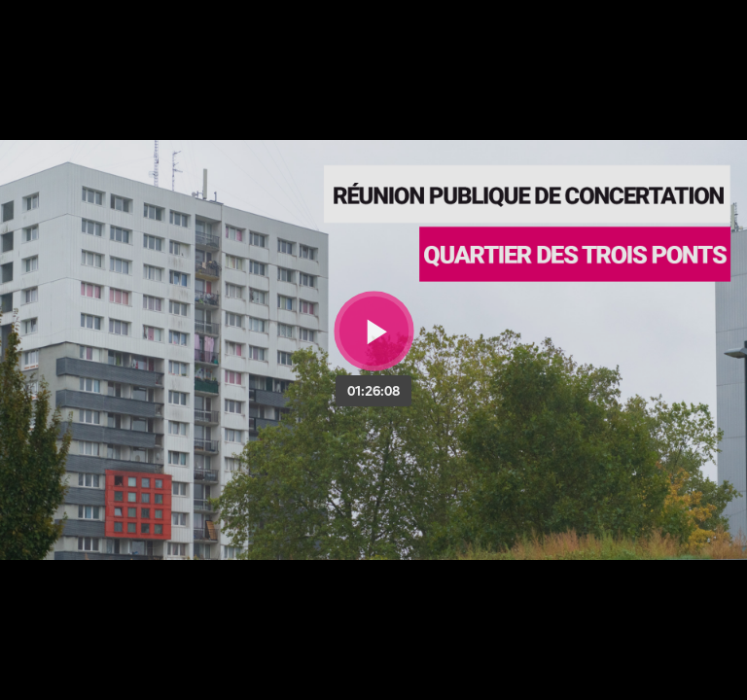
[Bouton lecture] (374, 331)
